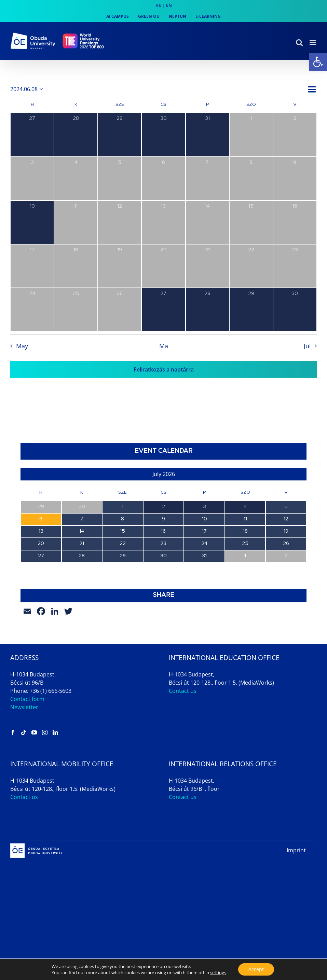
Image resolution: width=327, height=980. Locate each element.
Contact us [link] (183, 691)
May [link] (22, 346)
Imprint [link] (296, 850)
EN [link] (169, 5)
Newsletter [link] (24, 707)
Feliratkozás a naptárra (164, 369)
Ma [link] (164, 346)
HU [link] (159, 5)
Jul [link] (307, 346)
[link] (318, 62)
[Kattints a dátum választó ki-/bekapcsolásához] (28, 89)
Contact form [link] (27, 699)
